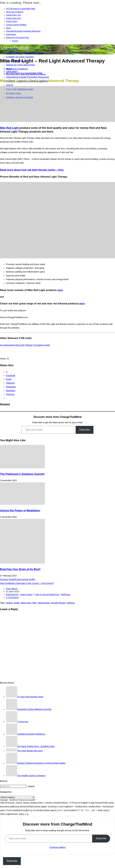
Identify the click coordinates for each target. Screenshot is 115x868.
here (60, 290)
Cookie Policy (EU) (14, 18)
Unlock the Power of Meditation (20, 511)
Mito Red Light (10, 128)
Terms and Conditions (15, 12)
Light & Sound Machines (47, 594)
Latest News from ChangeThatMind (24, 53)
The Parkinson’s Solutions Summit (22, 474)
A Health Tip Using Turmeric (20, 57)
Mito (34, 603)
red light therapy (58, 603)
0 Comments (12, 597)
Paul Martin (12, 589)
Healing (9, 603)
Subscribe (85, 430)
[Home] (9, 69)
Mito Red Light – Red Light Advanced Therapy (26, 74)
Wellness (66, 594)
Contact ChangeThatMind (16, 25)
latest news (26, 603)
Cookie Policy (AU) (14, 15)
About (8, 28)
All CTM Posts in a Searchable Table (21, 9)
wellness (71, 603)
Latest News (11, 34)
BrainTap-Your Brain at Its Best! (20, 569)
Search (15, 41)
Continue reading (58, 847)
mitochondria (44, 603)
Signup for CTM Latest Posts (17, 38)
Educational (12, 594)
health (17, 603)
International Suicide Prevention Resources (23, 31)
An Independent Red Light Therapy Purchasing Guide (25, 345)
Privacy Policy (12, 21)
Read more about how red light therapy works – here (32, 170)
